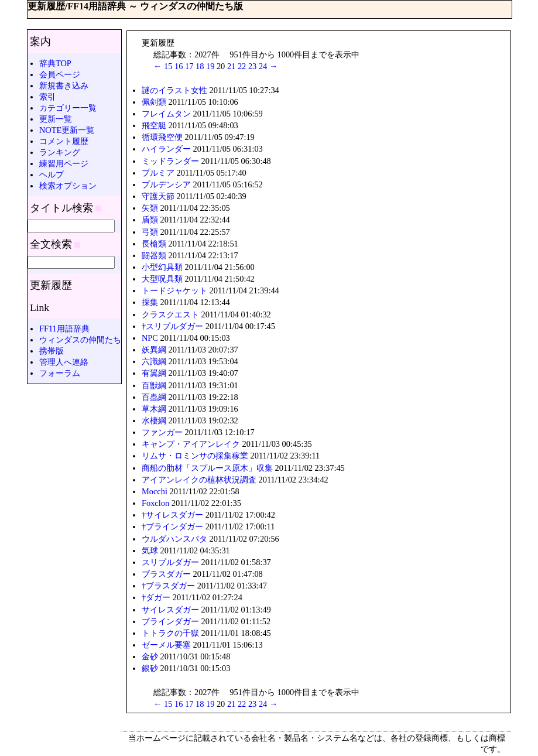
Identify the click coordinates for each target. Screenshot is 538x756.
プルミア (158, 173)
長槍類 (154, 244)
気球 (150, 550)
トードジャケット (174, 290)
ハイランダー (166, 149)
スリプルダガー (170, 562)
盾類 (150, 220)
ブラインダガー (170, 621)
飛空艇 (154, 125)
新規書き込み (64, 85)
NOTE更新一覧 (67, 130)
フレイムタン (166, 114)
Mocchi (155, 491)
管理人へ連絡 (64, 362)
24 (263, 66)
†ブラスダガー (168, 586)
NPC (150, 338)
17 (189, 66)
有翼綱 (154, 373)
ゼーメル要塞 (166, 645)
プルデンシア (166, 184)
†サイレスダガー (172, 515)
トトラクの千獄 (170, 633)
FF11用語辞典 (64, 329)
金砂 (150, 656)
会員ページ (60, 74)
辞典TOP (55, 63)
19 (210, 66)
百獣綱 (154, 385)
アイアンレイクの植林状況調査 (199, 480)
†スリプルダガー (172, 326)
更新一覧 (56, 119)
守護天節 (158, 196)
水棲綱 (154, 420)
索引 (47, 97)
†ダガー (156, 597)
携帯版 (52, 351)
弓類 (150, 232)
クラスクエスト (170, 314)
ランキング (60, 152)
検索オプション (68, 186)
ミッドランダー (170, 161)
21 (231, 66)
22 (242, 66)
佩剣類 (154, 102)
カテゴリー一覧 (68, 108)
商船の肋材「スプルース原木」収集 (207, 468)
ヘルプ (52, 175)
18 (200, 66)
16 (179, 66)
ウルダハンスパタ (174, 539)
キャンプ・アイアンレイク (191, 444)
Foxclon (155, 503)
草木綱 (154, 409)
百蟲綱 (154, 397)
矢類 (150, 208)
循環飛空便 (162, 137)
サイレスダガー (170, 610)
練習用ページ (64, 163)
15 (168, 66)
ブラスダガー (166, 574)
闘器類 (154, 255)
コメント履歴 (64, 141)
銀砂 (150, 668)
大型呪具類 (162, 279)
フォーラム (60, 373)
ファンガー (162, 432)
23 (252, 66)
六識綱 (154, 361)
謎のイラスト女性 (174, 90)
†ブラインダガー (172, 526)
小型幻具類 (162, 267)
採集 (150, 302)
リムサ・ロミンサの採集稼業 (195, 456)
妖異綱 (154, 350)
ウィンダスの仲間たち (80, 340)
